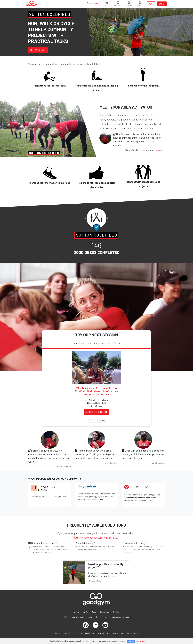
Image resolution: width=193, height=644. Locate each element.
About (77, 612)
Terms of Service (104, 633)
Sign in (151, 4)
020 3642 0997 (112, 538)
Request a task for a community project (113, 617)
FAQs (85, 612)
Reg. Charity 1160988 (87, 633)
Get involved (93, 3)
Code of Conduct (133, 633)
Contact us (104, 612)
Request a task (95, 581)
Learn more (141, 641)
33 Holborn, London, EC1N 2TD (65, 633)
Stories (116, 612)
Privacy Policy (118, 633)
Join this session (96, 412)
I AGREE (131, 641)
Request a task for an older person (78, 617)
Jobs (94, 612)
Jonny (159, 150)
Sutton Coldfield (50, 14)
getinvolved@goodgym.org (88, 538)
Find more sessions (97, 420)
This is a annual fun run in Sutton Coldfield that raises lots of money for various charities (96, 391)
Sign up (162, 4)
